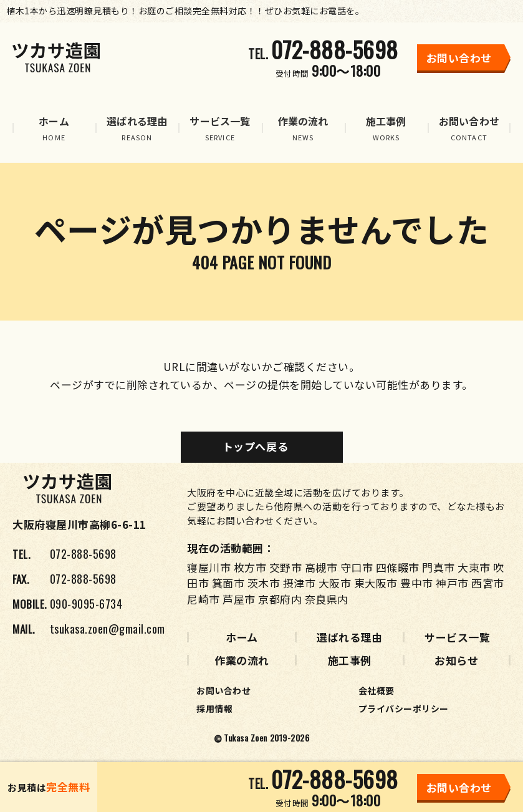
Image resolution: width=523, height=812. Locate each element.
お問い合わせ (223, 690)
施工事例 (350, 660)
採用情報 (214, 708)
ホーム (242, 637)
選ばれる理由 (349, 637)
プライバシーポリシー (404, 708)
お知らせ (456, 660)
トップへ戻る (255, 446)
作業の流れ (242, 660)
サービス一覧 (457, 637)
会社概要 (377, 690)
